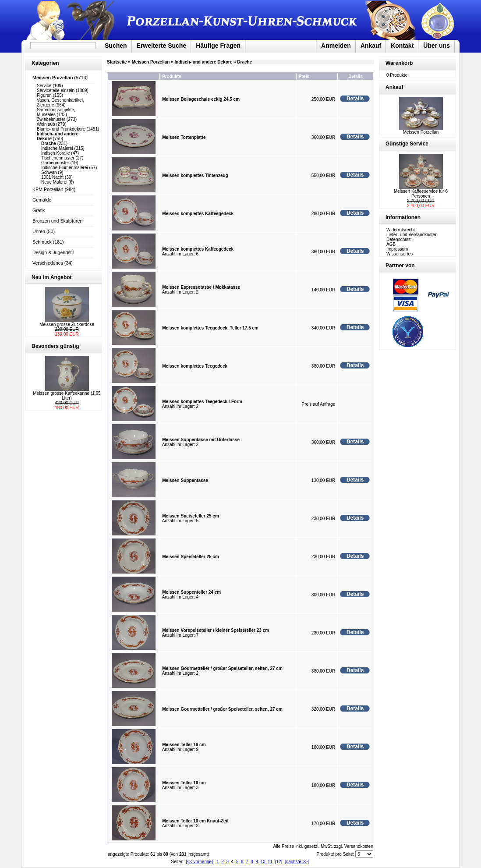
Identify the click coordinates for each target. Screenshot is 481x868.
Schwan (49, 172)
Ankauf (371, 46)
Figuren (44, 95)
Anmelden (336, 46)
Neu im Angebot (52, 277)
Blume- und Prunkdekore (61, 129)
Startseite (117, 62)
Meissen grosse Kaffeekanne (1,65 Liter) (67, 396)
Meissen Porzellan (151, 62)
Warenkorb (399, 63)
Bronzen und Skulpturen (57, 221)
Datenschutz (399, 239)
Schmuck (42, 242)
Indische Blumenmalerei (65, 168)
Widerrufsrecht (401, 230)
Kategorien (45, 63)
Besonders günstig (55, 346)
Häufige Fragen (218, 46)
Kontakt (402, 46)
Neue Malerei (54, 182)
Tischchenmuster (58, 158)
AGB (391, 244)
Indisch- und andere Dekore (204, 62)
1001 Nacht (52, 177)
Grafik (39, 210)
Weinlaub (46, 124)
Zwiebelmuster (51, 119)
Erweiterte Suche (162, 46)
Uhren (39, 231)
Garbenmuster (55, 163)
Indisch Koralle (56, 153)
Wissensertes (400, 254)
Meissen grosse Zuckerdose (67, 324)
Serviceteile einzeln (56, 90)
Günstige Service (407, 144)
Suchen (116, 46)
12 (278, 862)
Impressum (397, 249)
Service (44, 86)
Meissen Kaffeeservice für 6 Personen (421, 194)
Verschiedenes (48, 263)
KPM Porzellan (48, 189)
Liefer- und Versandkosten (412, 235)
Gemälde (42, 200)
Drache (244, 62)
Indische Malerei (57, 148)
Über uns (437, 46)
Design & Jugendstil (53, 252)
